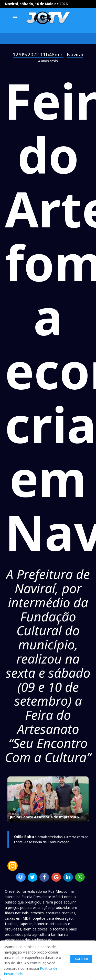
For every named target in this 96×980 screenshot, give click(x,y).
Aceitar (81, 959)
